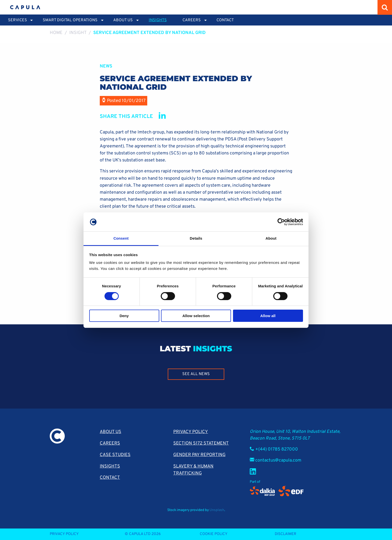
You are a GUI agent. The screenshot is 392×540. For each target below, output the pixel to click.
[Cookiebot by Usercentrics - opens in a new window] (281, 222)
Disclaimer (285, 534)
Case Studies (115, 455)
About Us (110, 432)
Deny (124, 316)
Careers (110, 443)
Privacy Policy (191, 432)
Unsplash (217, 510)
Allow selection (196, 316)
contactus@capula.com (278, 460)
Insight (78, 33)
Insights (158, 20)
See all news (196, 374)
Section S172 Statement (201, 443)
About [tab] (271, 238)
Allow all (268, 316)
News (106, 66)
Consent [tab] (121, 238)
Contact (225, 20)
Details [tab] (196, 238)
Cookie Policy (214, 534)
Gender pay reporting (199, 455)
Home (56, 33)
